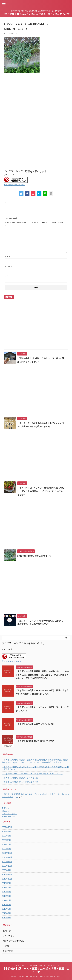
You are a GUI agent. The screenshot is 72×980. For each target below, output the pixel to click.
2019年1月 (6, 918)
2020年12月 (7, 857)
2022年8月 (6, 832)
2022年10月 (7, 827)
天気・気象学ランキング (15, 185)
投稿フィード (8, 811)
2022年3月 (6, 849)
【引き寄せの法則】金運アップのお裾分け (36, 724)
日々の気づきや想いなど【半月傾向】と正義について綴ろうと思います (36, 965)
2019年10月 (7, 879)
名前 (8, 256)
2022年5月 (6, 840)
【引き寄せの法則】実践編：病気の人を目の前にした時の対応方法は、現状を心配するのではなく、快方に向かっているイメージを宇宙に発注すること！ (43, 675)
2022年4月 (6, 844)
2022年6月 (6, 836)
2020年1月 (6, 870)
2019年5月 (6, 900)
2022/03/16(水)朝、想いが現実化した (35, 556)
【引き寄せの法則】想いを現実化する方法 (36, 741)
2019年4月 (6, 905)
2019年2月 (6, 913)
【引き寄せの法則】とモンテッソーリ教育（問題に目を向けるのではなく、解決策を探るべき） (35, 768)
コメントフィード (9, 814)
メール (8, 266)
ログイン (6, 808)
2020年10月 (7, 866)
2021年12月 (7, 853)
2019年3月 (6, 909)
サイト (7, 276)
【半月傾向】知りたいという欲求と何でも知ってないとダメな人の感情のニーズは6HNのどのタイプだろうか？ (41, 491)
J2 (17, 797)
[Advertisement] (36, 101)
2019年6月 (6, 896)
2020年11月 (7, 862)
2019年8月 (6, 887)
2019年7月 (6, 892)
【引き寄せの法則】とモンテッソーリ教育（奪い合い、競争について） (32, 774)
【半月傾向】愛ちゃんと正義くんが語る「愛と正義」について (36, 14)
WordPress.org (8, 816)
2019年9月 (6, 883)
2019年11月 (7, 875)
